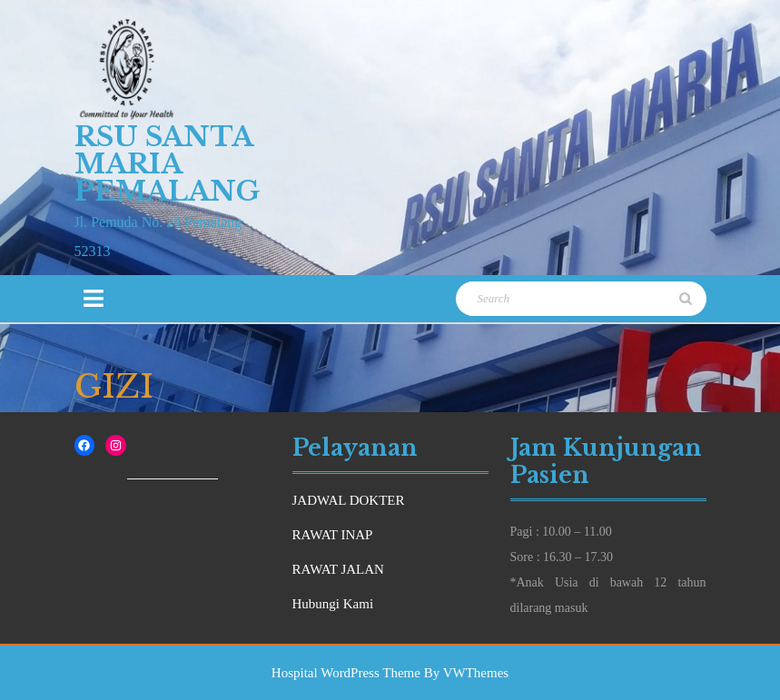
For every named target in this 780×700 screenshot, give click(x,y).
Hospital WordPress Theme (346, 673)
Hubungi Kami (333, 604)
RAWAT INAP (333, 535)
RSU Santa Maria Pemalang (168, 164)
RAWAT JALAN (338, 569)
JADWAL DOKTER (349, 500)
